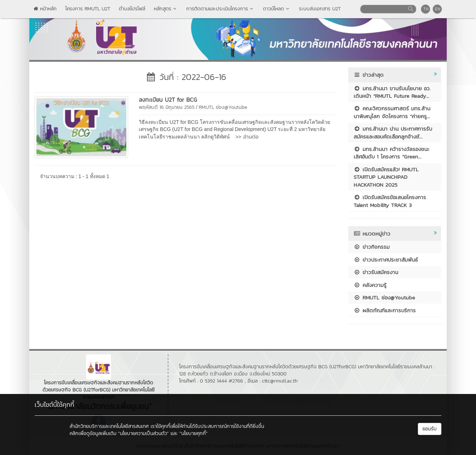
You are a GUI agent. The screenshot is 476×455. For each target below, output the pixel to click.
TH (426, 9)
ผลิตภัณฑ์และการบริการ (385, 310)
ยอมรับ (430, 429)
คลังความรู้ (370, 285)
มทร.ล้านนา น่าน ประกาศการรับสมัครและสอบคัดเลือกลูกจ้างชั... (393, 132)
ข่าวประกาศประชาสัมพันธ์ (386, 260)
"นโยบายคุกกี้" (194, 433)
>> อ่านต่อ (247, 136)
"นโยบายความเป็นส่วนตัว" (143, 433)
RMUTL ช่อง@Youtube (223, 107)
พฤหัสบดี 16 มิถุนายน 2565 (167, 107)
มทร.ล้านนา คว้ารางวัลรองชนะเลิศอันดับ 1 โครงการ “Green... (391, 153)
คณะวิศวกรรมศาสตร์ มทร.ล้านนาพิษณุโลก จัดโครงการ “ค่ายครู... (392, 112)
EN (438, 9)
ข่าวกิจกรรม (372, 247)
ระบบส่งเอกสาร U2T (320, 9)
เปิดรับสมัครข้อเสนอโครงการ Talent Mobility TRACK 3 (390, 201)
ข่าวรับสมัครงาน (376, 272)
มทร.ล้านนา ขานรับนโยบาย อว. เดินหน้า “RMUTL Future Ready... (392, 92)
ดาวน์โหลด (277, 9)
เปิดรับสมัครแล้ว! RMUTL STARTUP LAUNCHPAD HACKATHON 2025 (386, 177)
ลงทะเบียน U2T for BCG (168, 100)
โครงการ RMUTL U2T (88, 9)
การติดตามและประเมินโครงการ (220, 9)
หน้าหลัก (45, 9)
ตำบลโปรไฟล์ (132, 9)
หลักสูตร (166, 9)
